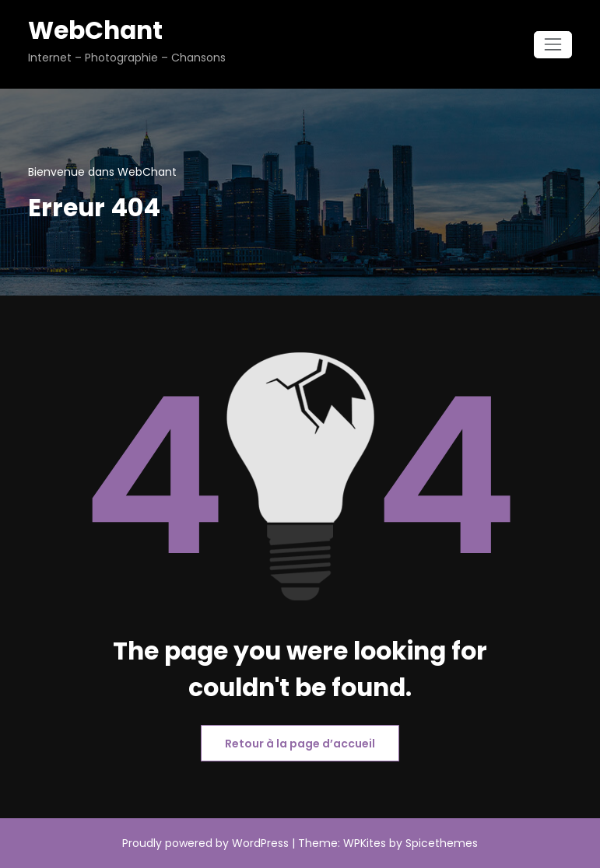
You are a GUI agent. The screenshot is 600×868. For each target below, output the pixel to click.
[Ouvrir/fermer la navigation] (553, 45)
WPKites (366, 843)
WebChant (95, 30)
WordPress (260, 843)
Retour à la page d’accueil (300, 744)
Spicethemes (442, 843)
